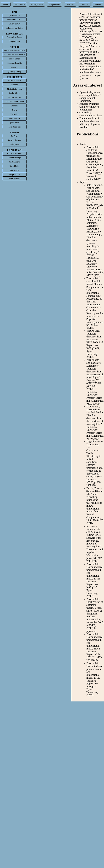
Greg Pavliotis (15, 174)
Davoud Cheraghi (14, 158)
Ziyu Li (14, 110)
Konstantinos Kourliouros (15, 55)
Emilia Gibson (15, 93)
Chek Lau (14, 106)
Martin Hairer (15, 162)
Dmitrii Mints (15, 118)
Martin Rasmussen (15, 20)
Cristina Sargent (15, 140)
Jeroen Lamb (15, 15)
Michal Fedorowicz (15, 89)
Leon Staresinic (15, 127)
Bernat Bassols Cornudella (15, 50)
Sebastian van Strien (14, 28)
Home (5, 5)
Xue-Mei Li (15, 170)
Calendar (84, 5)
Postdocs (70, 5)
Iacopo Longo (15, 59)
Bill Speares (15, 144)
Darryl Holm (14, 166)
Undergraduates (37, 5)
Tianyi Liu (15, 114)
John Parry (15, 123)
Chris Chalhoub (14, 81)
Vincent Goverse (15, 97)
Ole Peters (15, 136)
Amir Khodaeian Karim (15, 102)
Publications (20, 5)
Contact (98, 5)
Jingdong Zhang (15, 71)
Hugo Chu (15, 85)
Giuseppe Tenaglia (15, 63)
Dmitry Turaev (15, 24)
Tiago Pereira (15, 41)
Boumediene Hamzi (15, 37)
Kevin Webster (15, 179)
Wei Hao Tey (15, 67)
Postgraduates (54, 5)
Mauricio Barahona (14, 153)
